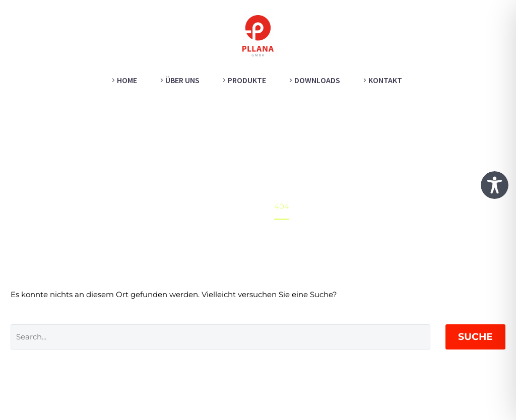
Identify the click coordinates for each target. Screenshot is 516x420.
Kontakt (385, 80)
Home (127, 80)
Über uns (182, 80)
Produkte (247, 80)
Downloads (317, 80)
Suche (475, 337)
